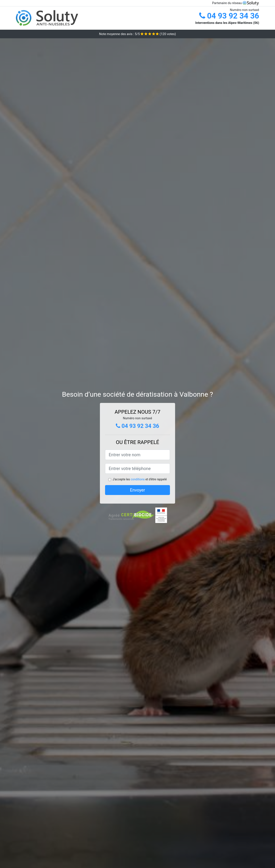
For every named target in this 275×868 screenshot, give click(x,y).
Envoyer (137, 490)
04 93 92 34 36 (229, 16)
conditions (138, 479)
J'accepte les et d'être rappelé (140, 479)
